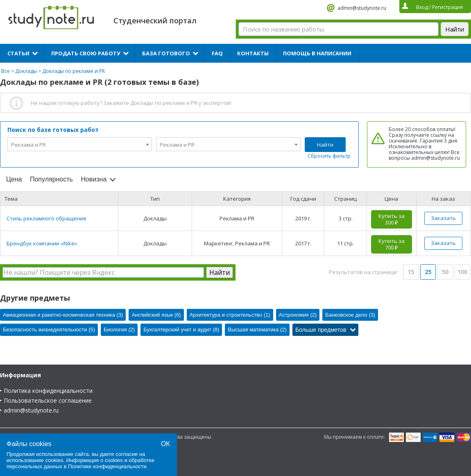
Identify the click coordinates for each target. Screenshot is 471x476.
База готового (166, 53)
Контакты (253, 53)
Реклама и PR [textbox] (28, 145)
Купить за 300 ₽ (392, 219)
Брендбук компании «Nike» (42, 243)
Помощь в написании (317, 53)
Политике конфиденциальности (107, 466)
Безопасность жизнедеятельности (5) (49, 330)
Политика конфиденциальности (48, 391)
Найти (325, 145)
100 (462, 272)
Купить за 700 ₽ (392, 244)
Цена (14, 179)
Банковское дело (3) (350, 315)
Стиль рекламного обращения (46, 218)
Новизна (94, 179)
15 (411, 272)
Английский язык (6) (156, 315)
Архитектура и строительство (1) (230, 315)
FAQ (217, 53)
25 (428, 272)
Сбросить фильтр (329, 156)
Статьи (18, 53)
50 (445, 272)
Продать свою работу (86, 53)
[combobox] (80, 144)
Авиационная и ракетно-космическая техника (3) (63, 315)
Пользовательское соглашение (48, 400)
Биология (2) (119, 330)
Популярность (51, 179)
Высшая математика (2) (257, 330)
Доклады (26, 71)
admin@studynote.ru (362, 8)
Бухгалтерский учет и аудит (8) (181, 330)
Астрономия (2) (298, 315)
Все (6, 71)
